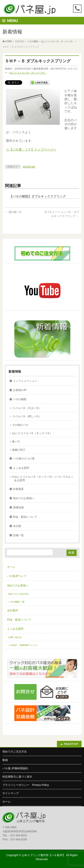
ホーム (11, 567)
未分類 (17, 526)
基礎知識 (18, 507)
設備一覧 (18, 535)
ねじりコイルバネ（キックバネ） (28, 73)
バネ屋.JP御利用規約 (15, 768)
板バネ (16, 442)
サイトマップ (11, 793)
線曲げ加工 (19, 450)
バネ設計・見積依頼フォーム (23, 645)
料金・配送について (25, 517)
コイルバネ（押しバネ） (27, 416)
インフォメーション (25, 381)
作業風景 (18, 489)
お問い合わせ (15, 637)
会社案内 (13, 610)
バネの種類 (20, 399)
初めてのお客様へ (24, 498)
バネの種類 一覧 (16, 602)
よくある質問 (21, 468)
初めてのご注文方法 (18, 594)
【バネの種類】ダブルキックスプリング (38, 196)
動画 (5, 760)
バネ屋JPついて (17, 576)
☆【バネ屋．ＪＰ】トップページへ (31, 149)
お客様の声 (20, 390)
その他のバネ (20, 425)
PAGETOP (71, 744)
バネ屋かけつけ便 (24, 459)
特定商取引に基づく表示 (17, 777)
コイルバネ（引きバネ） (27, 408)
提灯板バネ (13, 212)
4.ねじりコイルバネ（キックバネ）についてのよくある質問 (43, 479)
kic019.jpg (29, 167)
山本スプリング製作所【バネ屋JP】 (43, 855)
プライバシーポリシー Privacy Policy (26, 785)
